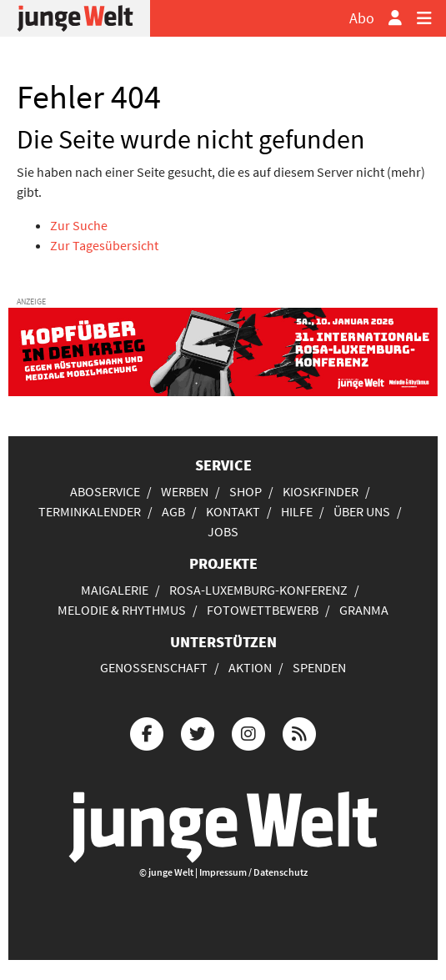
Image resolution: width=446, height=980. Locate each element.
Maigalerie (115, 590)
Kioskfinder (321, 491)
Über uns (362, 511)
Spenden (319, 667)
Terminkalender (90, 511)
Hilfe (297, 511)
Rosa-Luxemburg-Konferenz (258, 590)
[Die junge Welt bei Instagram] (248, 732)
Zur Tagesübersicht (104, 245)
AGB (173, 511)
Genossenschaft (154, 667)
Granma (364, 610)
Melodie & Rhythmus (122, 610)
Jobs (223, 531)
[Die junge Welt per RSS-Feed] (299, 732)
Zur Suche (79, 225)
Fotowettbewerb (263, 610)
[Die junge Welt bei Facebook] (147, 732)
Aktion (250, 667)
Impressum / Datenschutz (253, 872)
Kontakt (233, 511)
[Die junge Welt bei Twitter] (198, 732)
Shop (246, 491)
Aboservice (105, 491)
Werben (185, 491)
